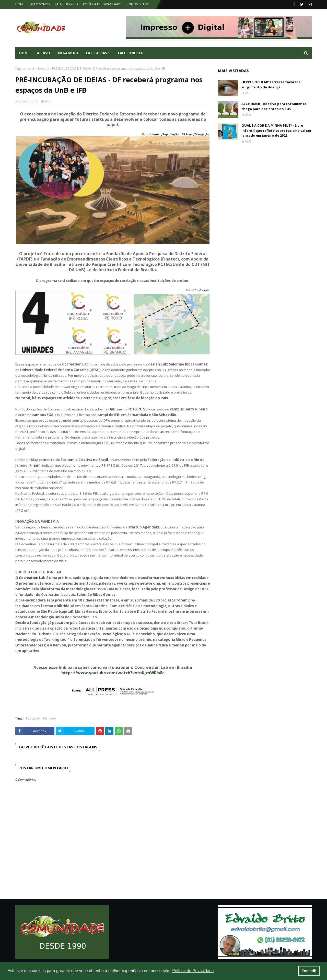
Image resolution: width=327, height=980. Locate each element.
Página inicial (25, 69)
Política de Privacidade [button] (193, 971)
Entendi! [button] (309, 971)
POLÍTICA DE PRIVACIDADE (102, 4)
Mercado (43, 69)
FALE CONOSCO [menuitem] (131, 53)
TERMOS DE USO (138, 4)
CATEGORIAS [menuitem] (96, 53)
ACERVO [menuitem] (44, 53)
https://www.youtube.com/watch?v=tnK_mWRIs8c (113, 673)
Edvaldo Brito (29, 101)
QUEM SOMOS (40, 4)
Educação (33, 718)
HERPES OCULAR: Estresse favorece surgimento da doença (271, 85)
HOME (20, 4)
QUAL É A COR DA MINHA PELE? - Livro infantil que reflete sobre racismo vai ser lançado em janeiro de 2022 (276, 130)
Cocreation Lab (32, 578)
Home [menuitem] (24, 53)
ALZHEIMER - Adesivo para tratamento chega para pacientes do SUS (274, 106)
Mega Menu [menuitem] (68, 53)
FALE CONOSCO (66, 4)
